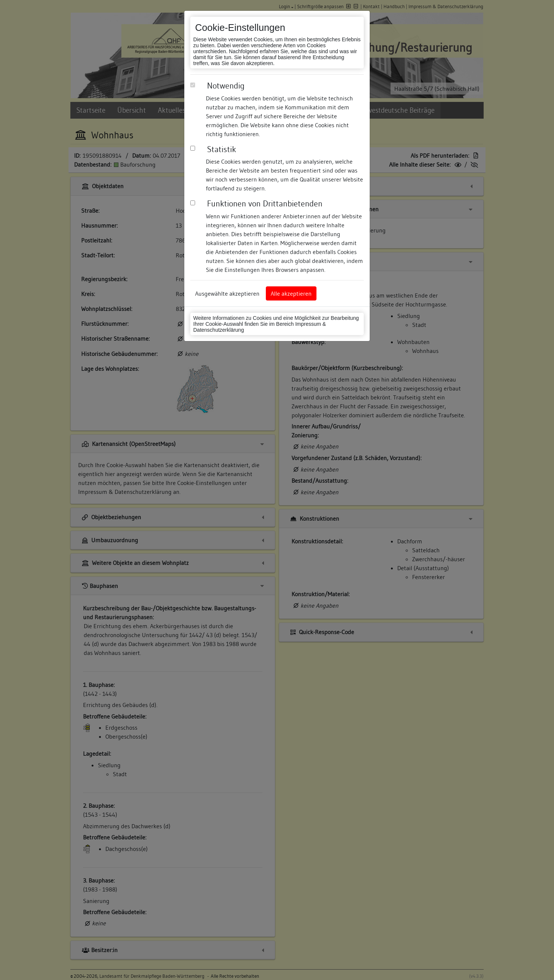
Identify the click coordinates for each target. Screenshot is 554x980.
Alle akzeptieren (291, 293)
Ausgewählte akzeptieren (227, 293)
